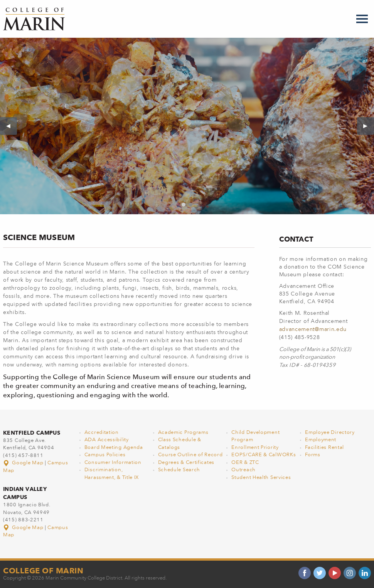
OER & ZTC (245, 463)
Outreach (243, 470)
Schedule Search (179, 470)
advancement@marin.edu (313, 329)
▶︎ (369, 126)
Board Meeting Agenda (114, 448)
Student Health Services (261, 478)
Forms (313, 455)
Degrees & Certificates (186, 463)
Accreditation (102, 433)
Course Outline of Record (190, 455)
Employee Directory (330, 433)
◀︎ (12, 126)
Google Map (24, 463)
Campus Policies (105, 455)
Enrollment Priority (255, 448)
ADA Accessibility (107, 440)
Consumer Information (113, 463)
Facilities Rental (324, 448)
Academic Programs (183, 433)
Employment (321, 440)
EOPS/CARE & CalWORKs (264, 455)
